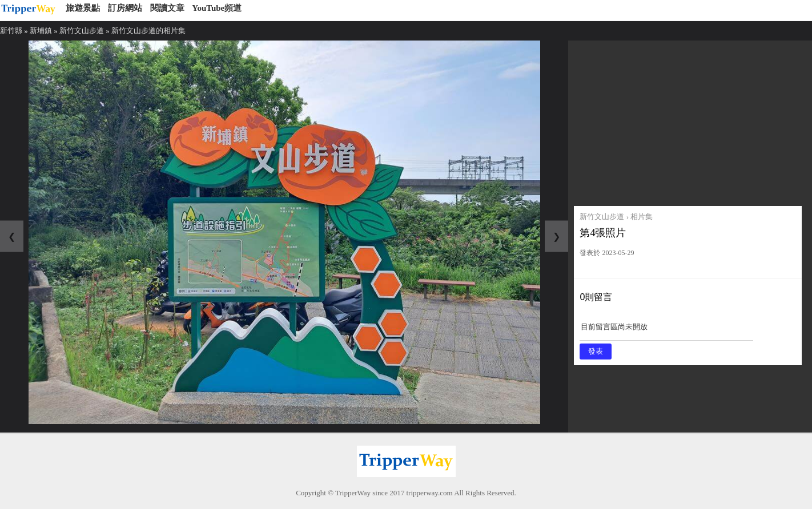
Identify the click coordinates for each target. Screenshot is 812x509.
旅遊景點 (83, 8)
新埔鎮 (41, 31)
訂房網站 (125, 8)
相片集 (642, 217)
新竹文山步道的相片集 (148, 31)
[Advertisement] (688, 120)
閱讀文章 (167, 8)
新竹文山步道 (82, 31)
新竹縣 (11, 31)
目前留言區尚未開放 (666, 331)
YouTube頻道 (217, 8)
